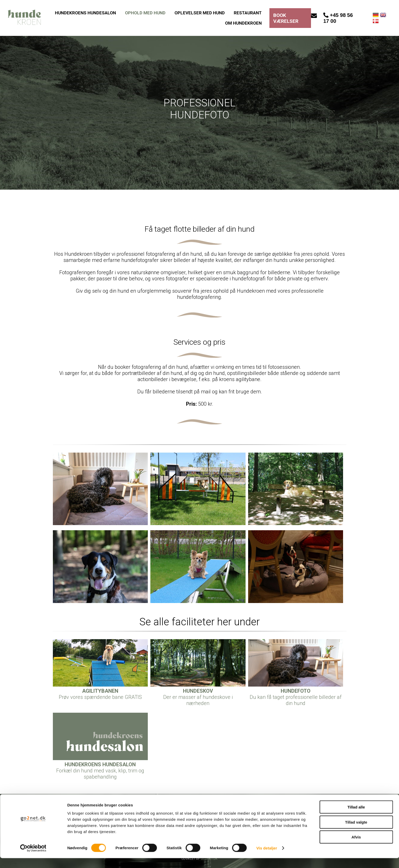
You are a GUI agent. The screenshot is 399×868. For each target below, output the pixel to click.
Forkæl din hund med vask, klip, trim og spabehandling (100, 771)
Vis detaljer (267, 858)
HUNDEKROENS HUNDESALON (85, 13)
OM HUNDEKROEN (243, 23)
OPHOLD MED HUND (145, 13)
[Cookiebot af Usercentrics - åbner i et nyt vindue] (33, 858)
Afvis (356, 847)
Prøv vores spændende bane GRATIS (100, 694)
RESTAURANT (248, 13)
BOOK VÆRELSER (286, 18)
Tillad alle (356, 817)
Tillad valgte (356, 832)
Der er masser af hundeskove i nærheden (198, 697)
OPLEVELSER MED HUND (200, 13)
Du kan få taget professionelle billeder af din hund (296, 697)
